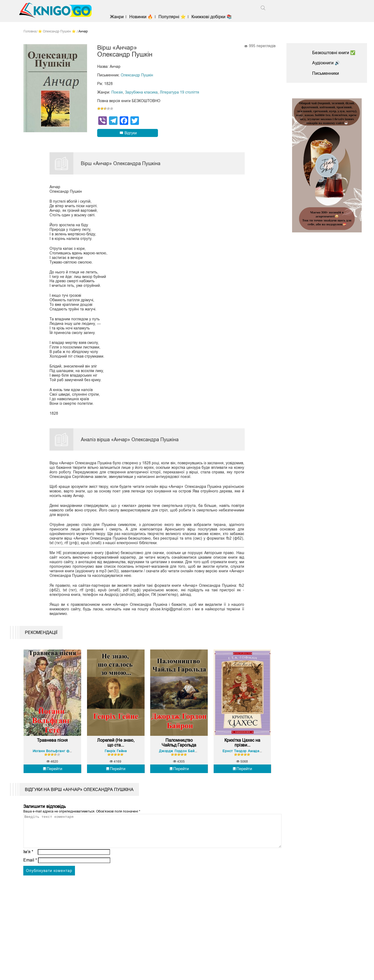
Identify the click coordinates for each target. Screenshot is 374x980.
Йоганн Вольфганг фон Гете (58, 754)
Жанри (118, 17)
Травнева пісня (52, 744)
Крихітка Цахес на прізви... (242, 746)
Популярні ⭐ (173, 17)
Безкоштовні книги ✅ (334, 53)
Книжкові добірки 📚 (213, 17)
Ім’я (28, 862)
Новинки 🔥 (142, 17)
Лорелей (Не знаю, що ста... (116, 746)
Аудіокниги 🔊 (326, 63)
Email (30, 870)
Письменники (326, 73)
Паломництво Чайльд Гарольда (179, 746)
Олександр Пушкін (137, 75)
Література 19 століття (180, 92)
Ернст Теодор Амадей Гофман (250, 754)
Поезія (117, 92)
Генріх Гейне (116, 754)
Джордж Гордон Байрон (180, 754)
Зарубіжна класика (141, 92)
